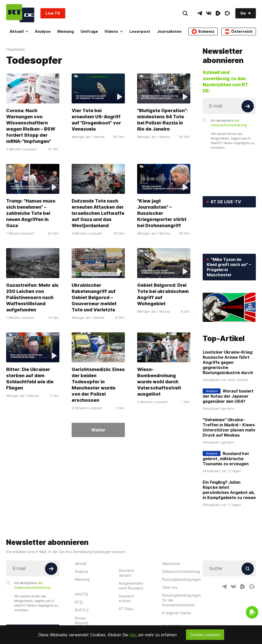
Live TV (53, 13)
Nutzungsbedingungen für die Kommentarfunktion (182, 600)
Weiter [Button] (98, 430)
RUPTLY (82, 610)
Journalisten (169, 31)
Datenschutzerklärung (181, 571)
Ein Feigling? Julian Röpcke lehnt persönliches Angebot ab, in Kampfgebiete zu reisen (229, 490)
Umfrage (89, 31)
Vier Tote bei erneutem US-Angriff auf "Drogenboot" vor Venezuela (96, 120)
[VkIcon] (209, 13)
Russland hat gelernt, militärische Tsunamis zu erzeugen (226, 459)
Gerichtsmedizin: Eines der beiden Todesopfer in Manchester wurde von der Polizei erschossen (98, 385)
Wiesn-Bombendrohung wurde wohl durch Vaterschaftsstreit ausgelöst (159, 382)
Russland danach (126, 573)
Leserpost (140, 31)
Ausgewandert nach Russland (131, 586)
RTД (79, 602)
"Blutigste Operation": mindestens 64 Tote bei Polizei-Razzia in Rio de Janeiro (162, 120)
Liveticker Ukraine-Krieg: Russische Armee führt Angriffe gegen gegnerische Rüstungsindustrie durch (228, 362)
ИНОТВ (81, 594)
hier (133, 635)
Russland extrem (126, 598)
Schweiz (203, 31)
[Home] (20, 13)
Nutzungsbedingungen (182, 579)
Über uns (170, 587)
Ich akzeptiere (229, 123)
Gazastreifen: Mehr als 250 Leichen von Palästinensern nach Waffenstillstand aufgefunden (32, 297)
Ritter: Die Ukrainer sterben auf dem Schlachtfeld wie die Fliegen (30, 379)
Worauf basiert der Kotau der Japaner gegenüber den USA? (228, 396)
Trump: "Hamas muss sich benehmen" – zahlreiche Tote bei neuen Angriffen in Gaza (31, 213)
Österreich (239, 31)
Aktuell (19, 31)
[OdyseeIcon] (227, 13)
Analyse (43, 31)
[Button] (248, 106)
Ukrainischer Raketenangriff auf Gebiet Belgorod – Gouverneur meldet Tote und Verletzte (94, 297)
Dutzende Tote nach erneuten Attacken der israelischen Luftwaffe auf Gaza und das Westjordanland (98, 213)
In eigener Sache (177, 613)
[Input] (229, 106)
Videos (114, 31)
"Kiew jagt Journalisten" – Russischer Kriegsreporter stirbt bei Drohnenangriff (162, 213)
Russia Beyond (82, 620)
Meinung (66, 31)
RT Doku (126, 609)
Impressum (171, 563)
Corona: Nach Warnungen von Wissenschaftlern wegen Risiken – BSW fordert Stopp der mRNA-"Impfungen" (31, 126)
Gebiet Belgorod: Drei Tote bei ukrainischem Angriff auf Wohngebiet (163, 294)
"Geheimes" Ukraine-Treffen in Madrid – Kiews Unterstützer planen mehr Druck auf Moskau (229, 427)
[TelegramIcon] (200, 13)
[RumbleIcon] (218, 13)
